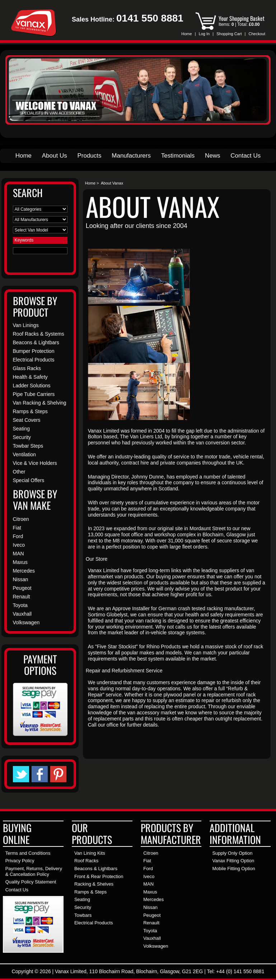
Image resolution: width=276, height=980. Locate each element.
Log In (204, 34)
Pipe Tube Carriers (34, 394)
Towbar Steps (28, 446)
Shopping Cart (229, 34)
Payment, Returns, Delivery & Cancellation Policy (34, 871)
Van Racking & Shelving (40, 403)
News (213, 156)
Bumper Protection (34, 351)
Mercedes (24, 571)
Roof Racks (86, 861)
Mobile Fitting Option (233, 869)
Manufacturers (131, 156)
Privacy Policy (20, 861)
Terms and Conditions (28, 853)
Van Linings (26, 325)
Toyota (20, 605)
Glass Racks (27, 368)
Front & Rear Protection (99, 876)
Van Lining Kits (90, 853)
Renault (22, 597)
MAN (18, 554)
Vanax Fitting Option (233, 861)
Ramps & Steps (30, 411)
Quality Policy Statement (31, 882)
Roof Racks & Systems (39, 334)
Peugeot (22, 588)
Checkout (257, 34)
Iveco (19, 545)
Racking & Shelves (94, 884)
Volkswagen (26, 622)
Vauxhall (22, 614)
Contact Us (245, 156)
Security (22, 437)
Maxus (20, 562)
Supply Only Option (232, 853)
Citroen (21, 519)
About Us (55, 156)
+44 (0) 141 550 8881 (240, 971)
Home (186, 34)
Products (89, 156)
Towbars (83, 915)
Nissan (21, 579)
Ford (18, 536)
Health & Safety (30, 377)
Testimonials (178, 156)
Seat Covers (27, 420)
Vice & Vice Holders (35, 463)
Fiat (17, 528)
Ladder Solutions (32, 386)
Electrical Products (34, 360)
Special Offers (29, 480)
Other (19, 472)
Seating (21, 429)
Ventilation (25, 454)
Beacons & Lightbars (36, 342)
